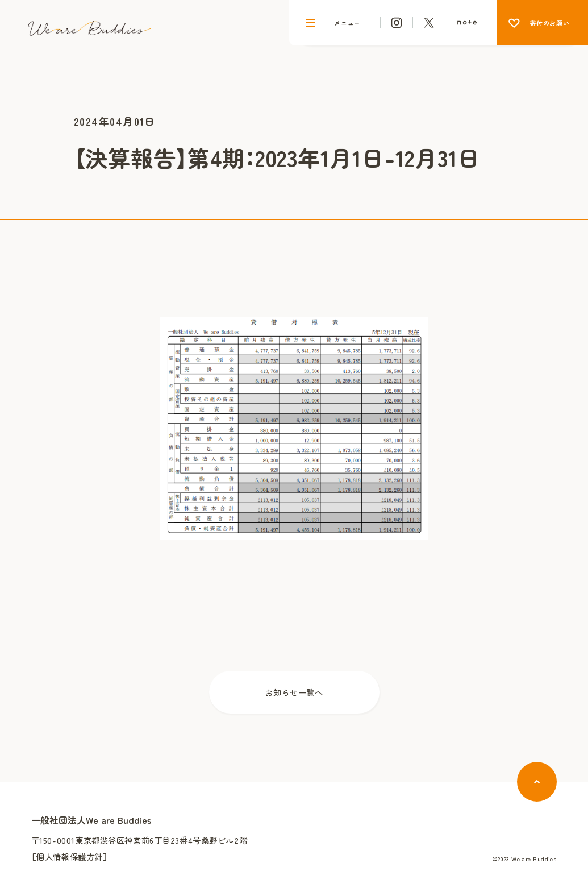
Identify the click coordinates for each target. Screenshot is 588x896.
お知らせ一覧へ (294, 692)
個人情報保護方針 (70, 856)
